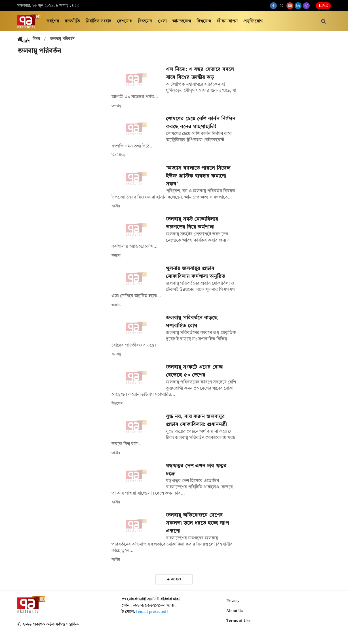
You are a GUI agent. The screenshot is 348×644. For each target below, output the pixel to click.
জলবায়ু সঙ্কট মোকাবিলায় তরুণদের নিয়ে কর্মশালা (192, 223)
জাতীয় (116, 206)
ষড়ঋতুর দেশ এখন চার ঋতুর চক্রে (196, 470)
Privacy (233, 601)
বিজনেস (145, 21)
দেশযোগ (125, 21)
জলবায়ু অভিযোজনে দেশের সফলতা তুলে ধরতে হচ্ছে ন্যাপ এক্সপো (197, 523)
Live (323, 6)
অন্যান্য (116, 256)
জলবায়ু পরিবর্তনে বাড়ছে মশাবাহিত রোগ (192, 322)
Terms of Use (238, 621)
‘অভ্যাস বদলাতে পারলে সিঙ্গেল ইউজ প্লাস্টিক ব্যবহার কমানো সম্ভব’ (198, 176)
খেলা (162, 21)
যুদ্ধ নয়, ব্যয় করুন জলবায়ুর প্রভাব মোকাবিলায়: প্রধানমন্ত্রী (197, 421)
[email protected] (152, 612)
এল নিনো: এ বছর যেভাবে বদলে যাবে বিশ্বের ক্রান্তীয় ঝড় (200, 73)
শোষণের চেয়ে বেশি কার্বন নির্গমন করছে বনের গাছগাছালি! (201, 123)
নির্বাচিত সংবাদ (99, 21)
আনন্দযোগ (182, 21)
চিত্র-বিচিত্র (118, 155)
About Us (235, 611)
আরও (176, 579)
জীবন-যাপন (227, 21)
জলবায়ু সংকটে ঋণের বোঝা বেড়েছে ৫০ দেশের (195, 371)
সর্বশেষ (53, 21)
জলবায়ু (116, 106)
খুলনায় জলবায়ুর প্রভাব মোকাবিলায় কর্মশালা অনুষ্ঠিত (196, 273)
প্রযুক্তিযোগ (253, 21)
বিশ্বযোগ (204, 21)
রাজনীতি (72, 21)
